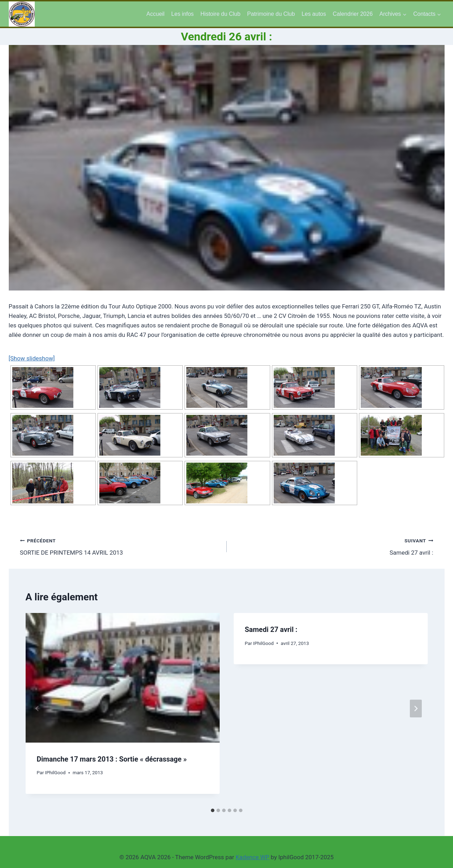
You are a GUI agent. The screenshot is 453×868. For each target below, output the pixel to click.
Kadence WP (252, 857)
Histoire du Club (220, 14)
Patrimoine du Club (271, 14)
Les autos (314, 14)
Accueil (155, 14)
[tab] (213, 810)
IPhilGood (55, 772)
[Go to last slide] (38, 709)
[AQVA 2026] (22, 14)
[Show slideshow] (32, 358)
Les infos (182, 14)
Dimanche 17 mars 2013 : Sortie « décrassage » (112, 759)
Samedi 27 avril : (333, 546)
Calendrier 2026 (353, 14)
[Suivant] (416, 709)
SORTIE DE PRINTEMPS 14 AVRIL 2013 (120, 546)
